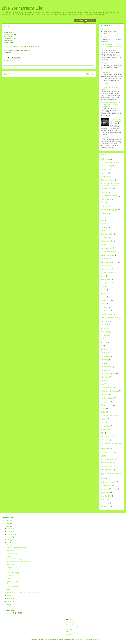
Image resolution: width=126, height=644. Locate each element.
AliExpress (105, 203)
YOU (8, 556)
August (10, 537)
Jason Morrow (80, 640)
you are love (105, 506)
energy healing (106, 279)
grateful (104, 304)
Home (49, 74)
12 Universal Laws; (107, 180)
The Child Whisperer (108, 459)
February (10, 599)
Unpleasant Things (13, 573)
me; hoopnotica (106, 367)
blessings (104, 227)
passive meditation (107, 398)
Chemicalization (106, 72)
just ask (104, 328)
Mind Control (105, 377)
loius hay (104, 342)
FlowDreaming (106, 300)
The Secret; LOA (107, 470)
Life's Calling (105, 332)
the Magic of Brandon (108, 466)
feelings (104, 297)
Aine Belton (105, 192)
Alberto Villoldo (106, 199)
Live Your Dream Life (22, 8)
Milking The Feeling (13, 581)
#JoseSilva (105, 169)
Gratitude (104, 307)
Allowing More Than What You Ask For (19, 562)
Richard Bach (106, 429)
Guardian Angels (107, 314)
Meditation (10, 576)
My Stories (70, 624)
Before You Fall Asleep (14, 559)
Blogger (95, 640)
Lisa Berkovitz (106, 335)
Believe (104, 224)
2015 (7, 523)
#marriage (104, 173)
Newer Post (8, 74)
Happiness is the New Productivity (116, 120)
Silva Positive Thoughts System (112, 443)
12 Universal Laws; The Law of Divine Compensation (111, 184)
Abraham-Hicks (106, 189)
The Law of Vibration (108, 463)
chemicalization (106, 248)
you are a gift (105, 503)
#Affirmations (105, 159)
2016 (7, 521)
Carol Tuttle (105, 238)
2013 (7, 605)
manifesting (105, 360)
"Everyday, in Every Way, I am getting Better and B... (23, 592)
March (9, 596)
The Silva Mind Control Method (112, 473)
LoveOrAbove (106, 353)
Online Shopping (107, 388)
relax (103, 422)
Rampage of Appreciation (110, 416)
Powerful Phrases (12, 567)
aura (103, 220)
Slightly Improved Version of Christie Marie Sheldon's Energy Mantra (111, 104)
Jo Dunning (105, 321)
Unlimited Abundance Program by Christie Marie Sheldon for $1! (111, 46)
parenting (104, 395)
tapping (104, 456)
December (11, 529)
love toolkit (105, 349)
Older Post (90, 74)
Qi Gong (104, 412)
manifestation (106, 356)
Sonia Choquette (107, 452)
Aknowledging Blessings (109, 196)
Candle (9, 578)
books (103, 231)
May (9, 543)
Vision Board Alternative (109, 489)
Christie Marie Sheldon (109, 251)
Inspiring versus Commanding (16, 548)
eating (103, 276)
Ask (102, 217)
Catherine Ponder (107, 241)
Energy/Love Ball (107, 283)
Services (69, 629)
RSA (103, 433)
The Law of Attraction (73, 627)
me (10, 60)
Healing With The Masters (110, 318)
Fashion (104, 293)
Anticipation (105, 213)
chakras (104, 245)
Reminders (10, 564)
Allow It (9, 570)
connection (105, 259)
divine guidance (106, 269)
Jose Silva (105, 325)
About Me (69, 634)
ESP (103, 286)
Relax (9, 589)
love (102, 346)
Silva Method (105, 440)
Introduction (70, 622)
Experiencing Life (12, 553)
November (11, 531)
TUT (102, 479)
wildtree (104, 499)
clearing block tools (108, 255)
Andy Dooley (105, 206)
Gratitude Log (106, 311)
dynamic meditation (108, 272)
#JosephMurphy (106, 166)
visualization (105, 492)
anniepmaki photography (109, 210)
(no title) (104, 30)
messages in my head (108, 374)
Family (103, 290)
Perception (10, 550)
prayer (103, 409)
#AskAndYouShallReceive (110, 163)
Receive (104, 419)
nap (102, 384)
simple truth (15, 60)
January (10, 601)
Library (68, 632)
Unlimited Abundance (108, 482)
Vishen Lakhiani (106, 485)
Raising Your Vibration (14, 545)
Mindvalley (105, 381)
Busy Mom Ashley (107, 234)
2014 (7, 526)
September (11, 534)
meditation (105, 370)
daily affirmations (107, 265)
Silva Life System (107, 437)
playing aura (105, 402)
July (9, 540)
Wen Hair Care (106, 496)
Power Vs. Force (107, 405)
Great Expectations (13, 587)
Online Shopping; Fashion (110, 391)
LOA (103, 339)
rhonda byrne (106, 426)
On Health (10, 584)
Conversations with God (109, 262)
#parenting (105, 176)
